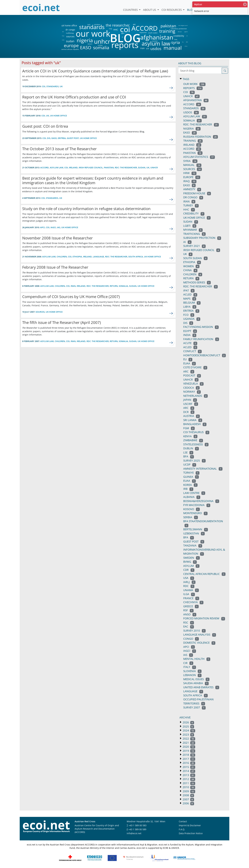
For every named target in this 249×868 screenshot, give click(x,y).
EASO (86, 47)
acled (190, 347)
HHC (116, 30)
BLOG (125, 38)
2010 (189, 787)
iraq (110, 29)
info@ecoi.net (134, 833)
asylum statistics (199, 157)
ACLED (190, 294)
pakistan (168, 26)
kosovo (192, 509)
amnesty (192, 189)
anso (190, 614)
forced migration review (204, 618)
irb (188, 489)
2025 (188, 726)
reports (125, 45)
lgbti (123, 33)
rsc (189, 622)
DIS (63, 32)
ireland (73, 168)
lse (188, 452)
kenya (190, 436)
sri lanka (193, 420)
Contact (183, 821)
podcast (192, 375)
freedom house (197, 193)
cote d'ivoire (195, 367)
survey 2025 (194, 461)
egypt (190, 331)
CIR (188, 663)
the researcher (112, 25)
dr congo (70, 30)
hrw (176, 39)
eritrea (62, 138)
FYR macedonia (197, 505)
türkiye (191, 473)
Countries (131, 10)
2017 (189, 759)
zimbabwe (193, 440)
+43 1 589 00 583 (138, 825)
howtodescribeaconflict (205, 355)
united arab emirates (201, 687)
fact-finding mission (201, 327)
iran (142, 48)
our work (93, 34)
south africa (136, 257)
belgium (192, 303)
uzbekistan (194, 533)
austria (192, 416)
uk (187, 36)
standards (92, 27)
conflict (192, 351)
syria (176, 42)
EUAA (190, 363)
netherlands (195, 396)
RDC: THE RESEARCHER (200, 286)
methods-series (197, 282)
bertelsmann (196, 529)
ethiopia (180, 32)
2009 (189, 791)
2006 (188, 803)
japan (190, 400)
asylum (191, 566)
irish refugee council (183, 26)
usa (189, 578)
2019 (189, 751)
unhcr (102, 41)
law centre (194, 493)
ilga (189, 594)
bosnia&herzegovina (201, 501)
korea (190, 485)
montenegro (195, 513)
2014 (189, 771)
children (97, 24)
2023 (188, 735)
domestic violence (199, 643)
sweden (192, 558)
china (186, 46)
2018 (189, 755)
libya (63, 36)
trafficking (70, 33)
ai (122, 37)
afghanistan (157, 37)
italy (190, 667)
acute (190, 343)
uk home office (69, 26)
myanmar (143, 32)
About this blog (190, 63)
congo (191, 639)
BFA (187, 42)
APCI (42, 227)
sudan (70, 41)
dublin (191, 448)
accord (192, 149)
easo (189, 185)
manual (172, 48)
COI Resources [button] (172, 10)
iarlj (89, 24)
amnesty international (203, 469)
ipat (189, 290)
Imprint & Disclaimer (190, 825)
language (98, 257)
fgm (189, 428)
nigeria (85, 40)
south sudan (153, 33)
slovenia (192, 671)
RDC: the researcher (126, 168)
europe (71, 45)
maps (190, 299)
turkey (100, 45)
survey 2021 (194, 246)
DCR (148, 49)
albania (192, 497)
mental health (197, 659)
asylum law (156, 44)
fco (183, 42)
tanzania (193, 545)
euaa (190, 481)
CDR (189, 570)
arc (189, 371)
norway (192, 392)
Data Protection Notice (191, 833)
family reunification (201, 339)
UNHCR (191, 380)
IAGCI (53, 227)
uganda (186, 32)
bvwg (190, 562)
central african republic (70, 49)
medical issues (196, 679)
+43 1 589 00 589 (137, 829)
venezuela (193, 384)
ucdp (190, 464)
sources (70, 37)
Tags (186, 79)
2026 (188, 722)
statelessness (196, 444)
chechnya (193, 602)
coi (125, 29)
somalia (101, 47)
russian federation (201, 137)
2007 (188, 799)
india (63, 40)
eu (188, 359)
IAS (59, 227)
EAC (189, 626)
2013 (189, 775)
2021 (189, 743)
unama (191, 590)
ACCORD (145, 28)
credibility (179, 36)
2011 (189, 783)
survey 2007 (194, 707)
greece (191, 606)
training (167, 31)
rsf (188, 610)
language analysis (200, 635)
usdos (156, 49)
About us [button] (150, 10)
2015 (189, 767)
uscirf (191, 404)
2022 (189, 739)
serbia (191, 517)
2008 (188, 795)
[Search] (225, 71)
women (155, 41)
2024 (189, 730)
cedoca (191, 388)
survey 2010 (194, 631)
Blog (191, 10)
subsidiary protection (179, 29)
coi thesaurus (196, 432)
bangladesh (195, 424)
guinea (191, 477)
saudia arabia (196, 683)
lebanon (192, 675)
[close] (245, 4)
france (191, 598)
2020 (189, 747)
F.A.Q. (182, 829)
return (90, 44)
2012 (189, 779)
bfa (189, 456)
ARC (134, 24)
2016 (189, 763)
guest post (73, 138)
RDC (189, 586)
